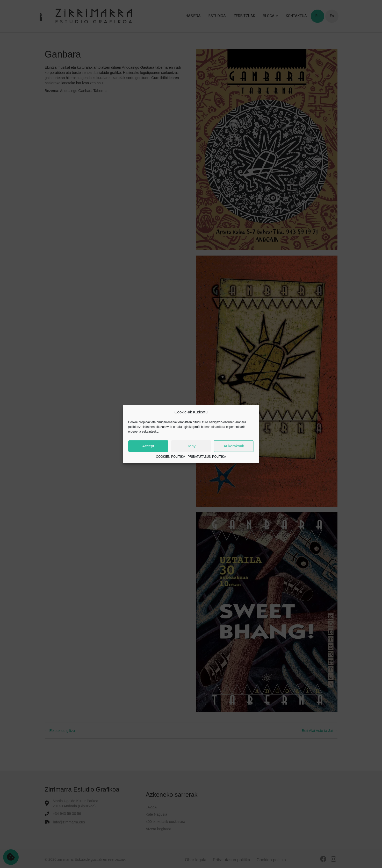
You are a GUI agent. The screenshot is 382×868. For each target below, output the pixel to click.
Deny (191, 446)
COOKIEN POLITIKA (171, 457)
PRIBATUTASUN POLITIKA (207, 457)
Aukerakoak (234, 446)
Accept (148, 446)
